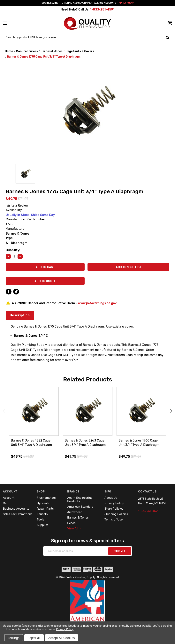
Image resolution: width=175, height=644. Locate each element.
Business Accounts (16, 509)
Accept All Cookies (62, 638)
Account (9, 498)
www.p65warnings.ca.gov (97, 303)
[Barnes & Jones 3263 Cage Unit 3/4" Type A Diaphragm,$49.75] (88, 412)
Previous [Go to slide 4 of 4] (4, 411)
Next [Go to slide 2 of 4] (171, 411)
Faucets (42, 514)
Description (20, 315)
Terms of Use (114, 520)
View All (74, 528)
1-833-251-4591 (102, 9)
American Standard (80, 507)
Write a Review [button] (18, 205)
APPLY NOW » (126, 3)
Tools (41, 520)
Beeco (71, 523)
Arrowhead (75, 512)
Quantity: (13, 250)
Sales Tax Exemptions (18, 514)
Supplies (43, 525)
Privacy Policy (114, 503)
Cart (6, 503)
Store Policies (114, 509)
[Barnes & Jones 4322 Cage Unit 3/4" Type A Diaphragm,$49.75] (34, 412)
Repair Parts (45, 509)
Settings (14, 638)
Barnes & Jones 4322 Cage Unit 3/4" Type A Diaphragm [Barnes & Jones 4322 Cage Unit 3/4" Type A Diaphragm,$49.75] (31, 443)
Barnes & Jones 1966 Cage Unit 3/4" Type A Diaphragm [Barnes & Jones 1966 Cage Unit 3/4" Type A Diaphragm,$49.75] (139, 443)
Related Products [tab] (88, 379)
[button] (88, 609)
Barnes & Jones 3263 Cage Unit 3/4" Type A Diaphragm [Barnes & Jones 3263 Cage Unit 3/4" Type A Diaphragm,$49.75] (85, 443)
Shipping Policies (116, 514)
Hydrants (43, 503)
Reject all (34, 638)
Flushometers (46, 498)
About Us (111, 498)
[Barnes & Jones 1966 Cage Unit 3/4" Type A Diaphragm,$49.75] (141, 412)
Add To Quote (45, 281)
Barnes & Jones (78, 518)
